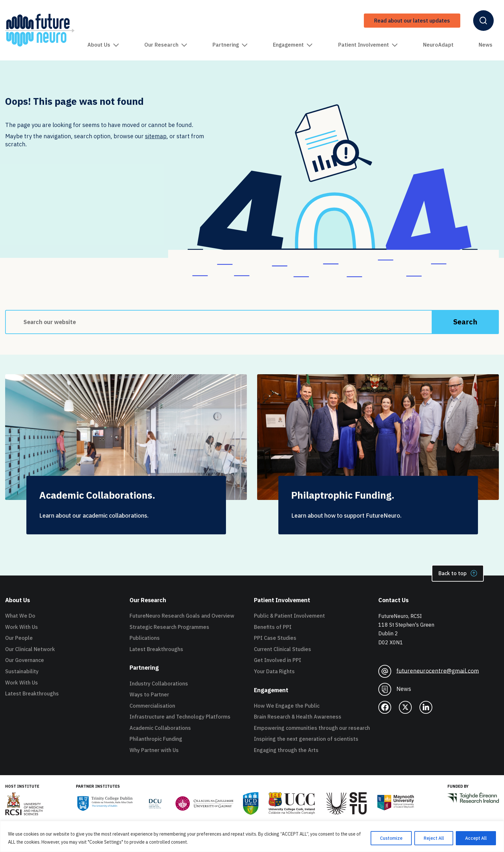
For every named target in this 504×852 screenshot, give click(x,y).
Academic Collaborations (160, 728)
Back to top (458, 573)
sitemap (156, 136)
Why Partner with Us (154, 750)
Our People (19, 638)
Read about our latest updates (412, 21)
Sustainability (22, 671)
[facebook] (385, 707)
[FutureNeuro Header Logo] (40, 30)
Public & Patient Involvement (289, 616)
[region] (252, 836)
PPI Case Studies (275, 638)
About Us (103, 45)
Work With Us (22, 627)
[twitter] (405, 707)
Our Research (166, 45)
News (486, 45)
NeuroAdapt (438, 45)
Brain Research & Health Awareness (298, 717)
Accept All (476, 838)
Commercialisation (152, 706)
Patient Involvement (368, 45)
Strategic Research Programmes (169, 627)
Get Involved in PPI (278, 660)
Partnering (230, 45)
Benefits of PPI (273, 627)
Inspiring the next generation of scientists (306, 739)
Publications (145, 638)
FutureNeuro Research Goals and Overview (182, 616)
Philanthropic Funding (156, 739)
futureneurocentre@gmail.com (429, 671)
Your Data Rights (274, 671)
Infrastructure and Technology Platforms (180, 717)
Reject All (434, 838)
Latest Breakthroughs (32, 693)
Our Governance (25, 660)
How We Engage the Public (287, 706)
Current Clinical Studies (283, 649)
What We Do (20, 616)
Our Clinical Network (30, 649)
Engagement (293, 45)
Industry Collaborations (159, 684)
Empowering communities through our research (312, 728)
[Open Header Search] (483, 21)
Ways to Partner (149, 694)
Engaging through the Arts (286, 750)
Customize (391, 838)
